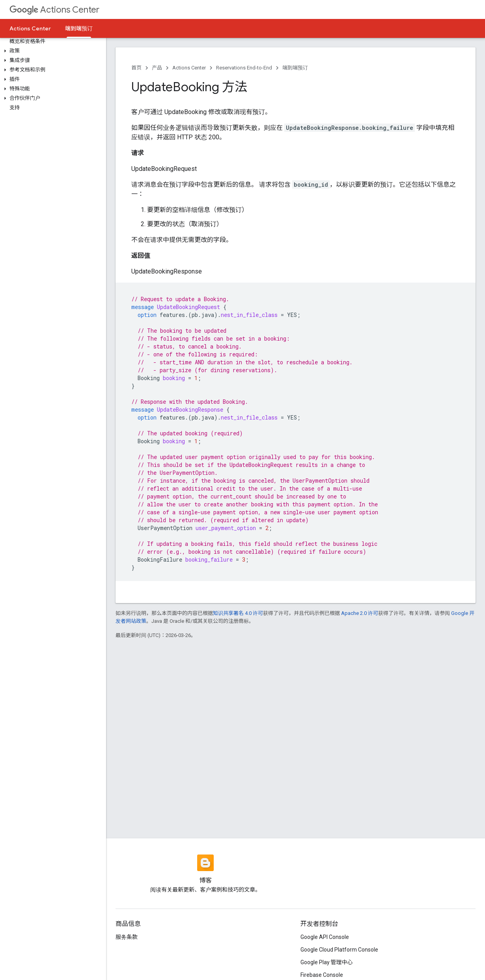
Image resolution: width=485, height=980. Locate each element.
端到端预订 (295, 68)
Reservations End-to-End (244, 68)
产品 (157, 68)
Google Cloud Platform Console (339, 950)
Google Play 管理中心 (327, 962)
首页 (136, 68)
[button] (51, 51)
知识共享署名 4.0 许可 (238, 613)
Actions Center (54, 10)
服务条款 (127, 937)
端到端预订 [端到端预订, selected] (79, 28)
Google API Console (325, 937)
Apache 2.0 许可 (360, 613)
